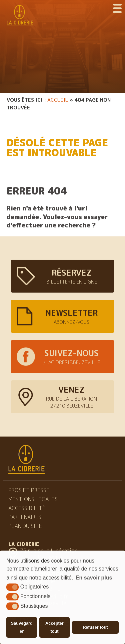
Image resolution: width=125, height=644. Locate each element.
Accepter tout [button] (54, 627)
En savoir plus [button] (94, 578)
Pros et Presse (29, 490)
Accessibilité (27, 508)
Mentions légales (33, 499)
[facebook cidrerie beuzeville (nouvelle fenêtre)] (62, 357)
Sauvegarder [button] (21, 627)
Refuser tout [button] (95, 627)
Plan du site (25, 526)
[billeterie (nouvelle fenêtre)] (62, 276)
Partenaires (25, 517)
